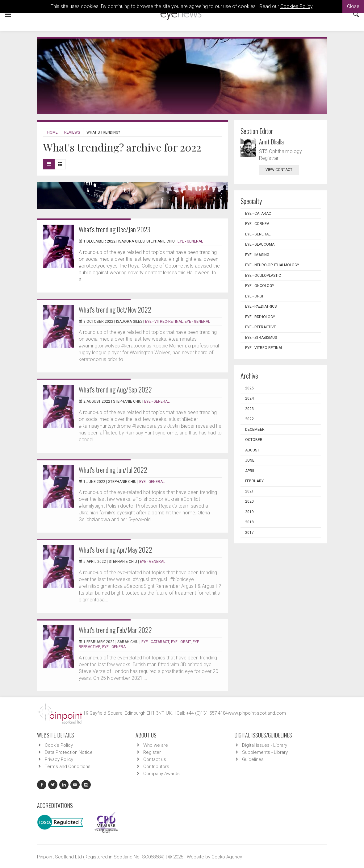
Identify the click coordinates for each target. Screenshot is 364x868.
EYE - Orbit (181, 642)
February (254, 481)
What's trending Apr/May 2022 (115, 550)
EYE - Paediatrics (261, 306)
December (255, 430)
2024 (249, 398)
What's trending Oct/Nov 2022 (115, 309)
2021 (249, 491)
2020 (249, 501)
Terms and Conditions (68, 766)
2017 (249, 533)
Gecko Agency (227, 857)
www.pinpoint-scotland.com (257, 713)
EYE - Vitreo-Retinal (164, 322)
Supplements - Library (265, 752)
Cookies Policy (296, 6)
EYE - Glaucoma (260, 244)
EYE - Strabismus (261, 338)
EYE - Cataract (155, 642)
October (254, 440)
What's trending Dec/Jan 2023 (115, 229)
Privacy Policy (59, 759)
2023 (249, 409)
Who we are (156, 745)
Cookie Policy (59, 745)
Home (52, 132)
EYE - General (190, 241)
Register (152, 752)
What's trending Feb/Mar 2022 (115, 630)
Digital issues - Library (265, 745)
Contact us (155, 759)
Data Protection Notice (69, 752)
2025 (249, 388)
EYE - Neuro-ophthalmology (272, 265)
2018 (249, 522)
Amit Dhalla (271, 142)
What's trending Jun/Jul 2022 (113, 470)
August (252, 450)
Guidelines (253, 759)
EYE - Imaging (257, 255)
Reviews (72, 132)
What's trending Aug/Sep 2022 (115, 389)
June (250, 460)
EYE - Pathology (260, 317)
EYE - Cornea (257, 224)
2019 (249, 512)
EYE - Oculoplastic (263, 276)
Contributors (156, 766)
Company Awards (161, 774)
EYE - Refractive (261, 327)
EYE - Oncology (260, 286)
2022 (249, 419)
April (250, 471)
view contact (279, 170)
